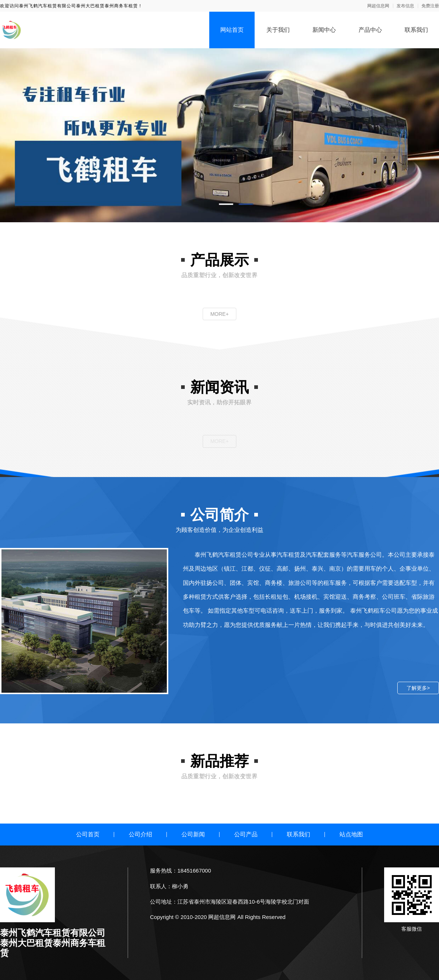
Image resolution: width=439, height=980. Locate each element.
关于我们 (278, 30)
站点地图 (351, 834)
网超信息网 (378, 6)
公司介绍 (140, 834)
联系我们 (416, 30)
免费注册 (430, 6)
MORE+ (219, 314)
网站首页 (232, 30)
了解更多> (418, 688)
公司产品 (246, 834)
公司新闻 (193, 834)
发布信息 (405, 6)
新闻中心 (324, 30)
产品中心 (370, 30)
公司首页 (88, 834)
